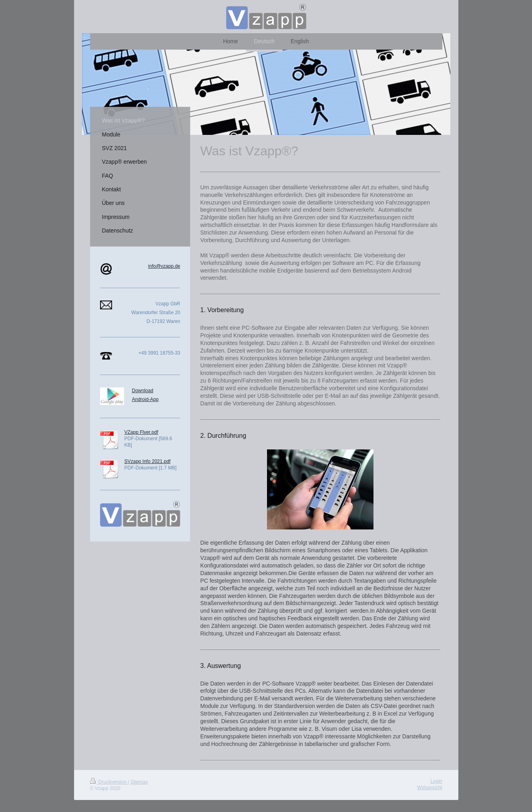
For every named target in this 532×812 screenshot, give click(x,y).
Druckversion (109, 782)
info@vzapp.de (164, 266)
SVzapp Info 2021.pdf (148, 461)
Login (436, 781)
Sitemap (139, 782)
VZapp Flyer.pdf (142, 432)
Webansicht (430, 788)
